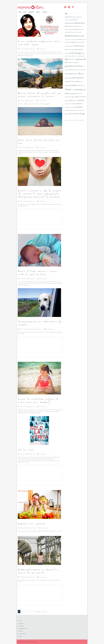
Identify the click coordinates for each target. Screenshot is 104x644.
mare (81, 81)
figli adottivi (71, 59)
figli (66, 59)
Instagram (73, 7)
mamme (68, 81)
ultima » (45, 611)
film (75, 59)
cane (82, 36)
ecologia (73, 50)
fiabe (83, 56)
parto (67, 93)
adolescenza (69, 17)
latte (83, 66)
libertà (77, 74)
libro (74, 78)
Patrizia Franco (32, 528)
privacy (21, 631)
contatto (21, 623)
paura (71, 93)
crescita (78, 42)
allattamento (80, 23)
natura (73, 90)
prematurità (79, 94)
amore (77, 29)
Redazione (31, 49)
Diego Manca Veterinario (35, 329)
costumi (84, 39)
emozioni (67, 53)
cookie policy (22, 634)
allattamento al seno (71, 26)
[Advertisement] (40, 219)
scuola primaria (69, 104)
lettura (67, 74)
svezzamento (68, 107)
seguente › (38, 611)
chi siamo (21, 626)
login (20, 636)
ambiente (67, 29)
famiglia (78, 53)
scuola (81, 100)
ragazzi (73, 97)
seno (74, 104)
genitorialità (73, 62)
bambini (69, 36)
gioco (77, 62)
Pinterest (69, 7)
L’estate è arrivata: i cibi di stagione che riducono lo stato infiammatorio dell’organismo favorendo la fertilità (39, 194)
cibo (68, 39)
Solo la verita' (26, 450)
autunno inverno (77, 32)
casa (66, 39)
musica (78, 85)
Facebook (65, 7)
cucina (82, 42)
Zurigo (82, 114)
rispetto (67, 101)
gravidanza (70, 66)
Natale (68, 89)
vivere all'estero (74, 114)
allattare (79, 26)
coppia (80, 39)
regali (77, 97)
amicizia (72, 29)
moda (74, 85)
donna (77, 46)
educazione (79, 49)
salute (71, 100)
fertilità (67, 56)
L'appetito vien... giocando (31, 524)
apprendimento (69, 32)
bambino (77, 36)
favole (83, 53)
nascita (83, 86)
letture (72, 74)
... (34, 55)
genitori (67, 62)
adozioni (75, 20)
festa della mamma (74, 56)
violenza (77, 110)
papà (84, 90)
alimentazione (70, 23)
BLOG (25, 12)
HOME (20, 12)
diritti (69, 46)
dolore (72, 46)
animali (82, 29)
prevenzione (68, 97)
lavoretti (67, 70)
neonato (79, 89)
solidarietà (79, 104)
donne (82, 46)
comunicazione (74, 39)
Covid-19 (67, 42)
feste (80, 56)
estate (72, 53)
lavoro (71, 70)
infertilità (78, 66)
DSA (66, 50)
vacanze (72, 110)
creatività (73, 42)
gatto (79, 59)
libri (80, 73)
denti (66, 46)
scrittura (76, 101)
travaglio (67, 110)
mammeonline (75, 81)
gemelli (84, 59)
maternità (68, 85)
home (21, 621)
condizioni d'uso (23, 628)
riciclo (84, 97)
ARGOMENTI (31, 12)
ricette (80, 97)
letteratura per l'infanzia (80, 70)
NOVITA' (38, 12)
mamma (80, 78)
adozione (75, 17)
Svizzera (79, 107)
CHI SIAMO (45, 12)
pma (75, 93)
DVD (69, 50)
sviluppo (74, 107)
